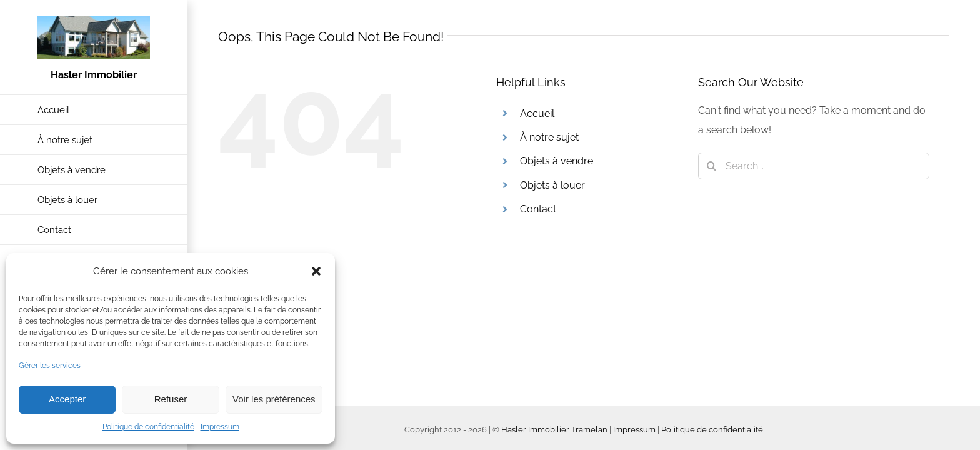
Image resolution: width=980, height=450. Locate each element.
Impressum (220, 427)
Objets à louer (552, 185)
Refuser (171, 399)
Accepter (67, 399)
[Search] (712, 166)
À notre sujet (549, 137)
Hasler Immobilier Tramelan (554, 430)
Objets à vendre (557, 161)
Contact (538, 209)
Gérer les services (50, 366)
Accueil (537, 113)
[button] (316, 271)
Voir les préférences (274, 399)
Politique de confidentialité (148, 427)
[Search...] (814, 166)
